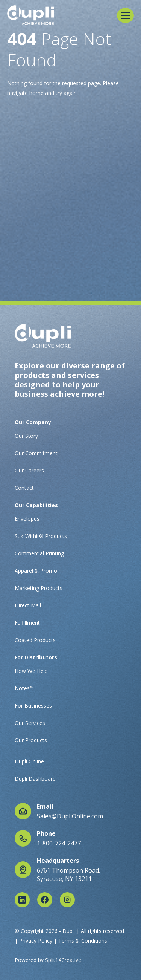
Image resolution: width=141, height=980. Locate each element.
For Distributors (36, 657)
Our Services (30, 723)
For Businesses (33, 706)
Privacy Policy (36, 941)
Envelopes (27, 519)
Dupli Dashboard (35, 779)
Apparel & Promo (36, 571)
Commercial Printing (39, 553)
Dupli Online (29, 761)
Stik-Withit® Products (41, 536)
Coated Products (35, 640)
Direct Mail (28, 605)
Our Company (33, 422)
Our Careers (29, 470)
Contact (24, 488)
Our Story (26, 436)
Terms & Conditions (83, 941)
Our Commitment (36, 453)
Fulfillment (27, 623)
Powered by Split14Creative (48, 960)
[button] (125, 15)
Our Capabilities (36, 505)
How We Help (31, 671)
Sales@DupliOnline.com (70, 816)
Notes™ (24, 688)
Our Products (31, 740)
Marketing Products (39, 588)
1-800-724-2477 (59, 843)
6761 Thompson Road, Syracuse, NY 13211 (69, 875)
